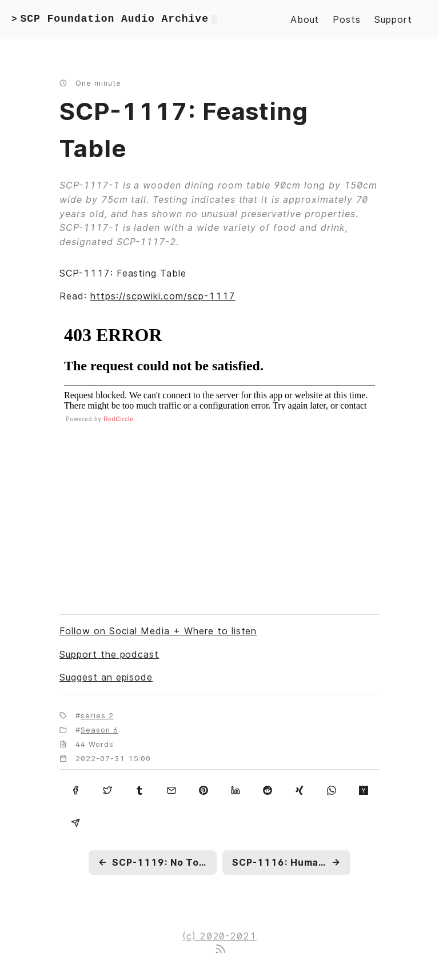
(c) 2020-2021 (219, 936)
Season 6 (99, 730)
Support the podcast (109, 654)
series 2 (97, 716)
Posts (347, 19)
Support (393, 19)
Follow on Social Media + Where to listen (158, 631)
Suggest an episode (106, 677)
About (305, 19)
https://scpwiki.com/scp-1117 (163, 296)
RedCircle (119, 419)
